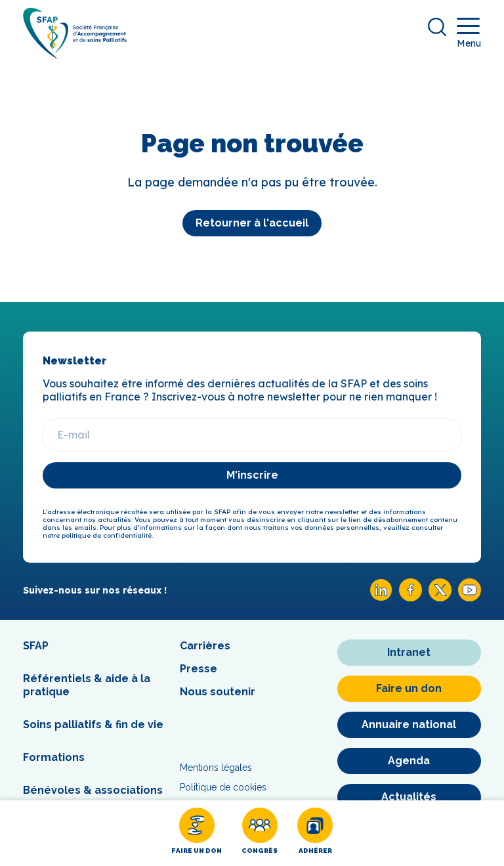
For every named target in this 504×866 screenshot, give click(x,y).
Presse (199, 669)
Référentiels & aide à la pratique (87, 685)
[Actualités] (409, 797)
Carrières (205, 646)
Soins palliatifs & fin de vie (93, 725)
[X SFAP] (440, 598)
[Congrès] (260, 833)
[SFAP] (75, 54)
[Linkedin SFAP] (381, 598)
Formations (54, 757)
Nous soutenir (218, 692)
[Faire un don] (197, 833)
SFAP (36, 646)
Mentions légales (216, 768)
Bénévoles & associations (93, 790)
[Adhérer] (315, 833)
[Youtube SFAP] (470, 598)
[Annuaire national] (409, 725)
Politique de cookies (223, 787)
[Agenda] (409, 761)
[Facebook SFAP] (410, 598)
